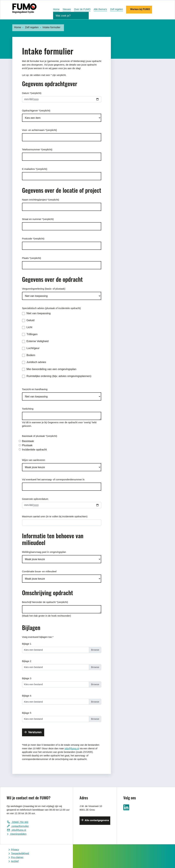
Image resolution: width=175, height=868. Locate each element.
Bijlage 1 (27, 644)
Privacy (15, 849)
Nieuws (67, 9)
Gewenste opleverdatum (35, 499)
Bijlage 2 (27, 661)
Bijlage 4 (27, 696)
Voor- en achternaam (40, 130)
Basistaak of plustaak (40, 436)
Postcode (33, 239)
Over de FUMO (82, 9)
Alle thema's (100, 9)
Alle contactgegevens (97, 820)
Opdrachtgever (36, 111)
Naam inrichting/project (41, 200)
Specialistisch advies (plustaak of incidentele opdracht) (51, 308)
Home (56, 9)
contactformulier (20, 826)
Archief (15, 861)
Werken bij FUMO (140, 9)
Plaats (32, 258)
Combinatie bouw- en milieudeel (39, 571)
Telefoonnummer (37, 149)
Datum (32, 93)
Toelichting (28, 409)
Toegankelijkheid (20, 853)
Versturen (34, 732)
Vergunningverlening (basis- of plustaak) (44, 289)
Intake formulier (51, 27)
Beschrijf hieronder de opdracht (45, 602)
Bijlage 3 (27, 678)
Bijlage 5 (27, 713)
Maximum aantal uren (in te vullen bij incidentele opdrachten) (55, 516)
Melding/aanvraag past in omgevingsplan (44, 552)
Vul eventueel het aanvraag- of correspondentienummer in (53, 479)
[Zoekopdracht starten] (85, 16)
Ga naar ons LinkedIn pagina (126, 807)
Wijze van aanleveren (34, 460)
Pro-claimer (17, 857)
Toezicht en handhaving (35, 389)
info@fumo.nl (72, 748)
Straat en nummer (38, 219)
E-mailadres (35, 169)
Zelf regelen (116, 9)
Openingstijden (18, 834)
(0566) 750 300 (20, 822)
